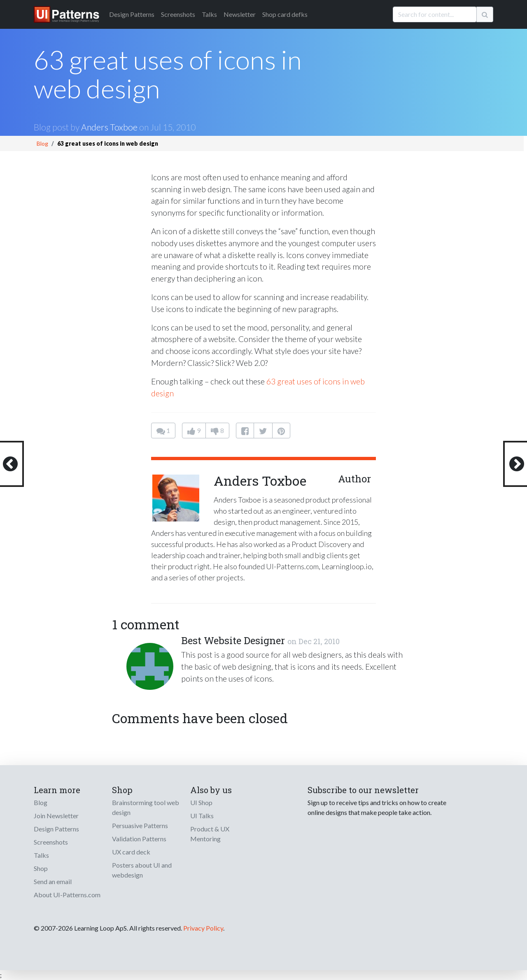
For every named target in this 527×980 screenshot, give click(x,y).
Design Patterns (56, 829)
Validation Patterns (139, 839)
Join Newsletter (56, 816)
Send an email (53, 881)
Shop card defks (285, 14)
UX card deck (131, 852)
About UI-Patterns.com (67, 895)
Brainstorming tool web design (146, 807)
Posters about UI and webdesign (142, 870)
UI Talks (202, 816)
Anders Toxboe (109, 127)
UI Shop (201, 802)
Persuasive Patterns (140, 825)
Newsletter (240, 14)
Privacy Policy (203, 928)
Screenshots (178, 14)
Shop (41, 868)
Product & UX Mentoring (210, 834)
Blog (42, 143)
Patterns (132, 14)
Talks (209, 14)
